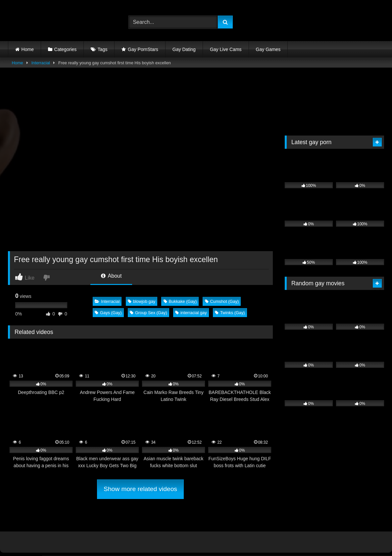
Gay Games (268, 49)
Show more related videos (140, 489)
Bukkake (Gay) (180, 301)
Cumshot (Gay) (222, 301)
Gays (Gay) (108, 313)
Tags (103, 49)
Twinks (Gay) (230, 313)
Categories (66, 49)
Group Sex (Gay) (148, 313)
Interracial (41, 63)
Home (28, 49)
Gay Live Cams (226, 49)
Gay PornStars (143, 49)
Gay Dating (184, 49)
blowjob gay (142, 301)
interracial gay (191, 313)
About (111, 276)
